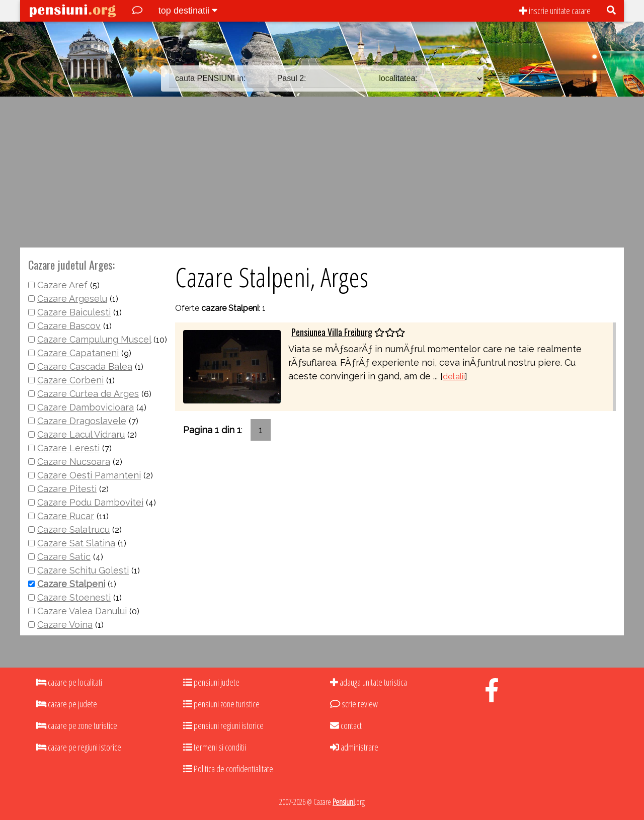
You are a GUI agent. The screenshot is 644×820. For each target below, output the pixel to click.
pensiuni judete (211, 682)
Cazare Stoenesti (74, 597)
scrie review (354, 704)
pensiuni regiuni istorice (223, 725)
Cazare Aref (62, 285)
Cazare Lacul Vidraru (81, 434)
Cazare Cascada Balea (85, 366)
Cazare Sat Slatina (76, 543)
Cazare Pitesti (67, 489)
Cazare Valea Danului (82, 611)
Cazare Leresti (68, 448)
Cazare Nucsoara (74, 462)
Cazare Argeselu (72, 299)
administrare (354, 747)
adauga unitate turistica (369, 682)
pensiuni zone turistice (221, 704)
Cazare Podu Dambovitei (90, 502)
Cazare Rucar (66, 516)
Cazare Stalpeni (71, 584)
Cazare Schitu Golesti (83, 570)
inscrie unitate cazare (555, 11)
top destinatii (188, 11)
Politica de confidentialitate (228, 769)
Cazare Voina (65, 625)
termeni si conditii (215, 747)
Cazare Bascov (69, 326)
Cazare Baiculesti (74, 312)
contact (346, 725)
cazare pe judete (67, 704)
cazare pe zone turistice (77, 725)
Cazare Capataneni (78, 353)
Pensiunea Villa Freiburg (332, 332)
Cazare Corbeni (70, 380)
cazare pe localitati (69, 682)
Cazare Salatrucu (73, 529)
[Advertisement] (322, 172)
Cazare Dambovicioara (86, 407)
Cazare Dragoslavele (82, 421)
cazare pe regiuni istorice (79, 747)
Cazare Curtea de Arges (88, 394)
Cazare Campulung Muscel (94, 339)
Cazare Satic (64, 557)
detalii (454, 377)
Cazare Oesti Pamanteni (89, 475)
